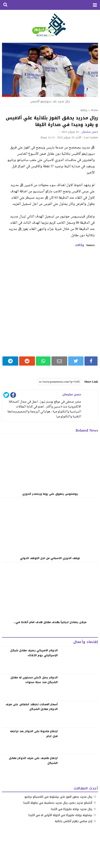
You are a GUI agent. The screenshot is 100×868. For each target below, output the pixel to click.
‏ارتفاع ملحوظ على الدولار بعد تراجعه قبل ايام (34, 734)
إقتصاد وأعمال (86, 642)
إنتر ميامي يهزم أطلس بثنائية (73, 821)
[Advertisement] (50, 302)
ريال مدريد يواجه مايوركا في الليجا (72, 809)
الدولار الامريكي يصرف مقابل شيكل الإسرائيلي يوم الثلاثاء (34, 653)
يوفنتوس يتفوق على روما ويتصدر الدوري (50, 494)
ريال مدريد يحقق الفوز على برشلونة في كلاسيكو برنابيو (58, 797)
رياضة (84, 110)
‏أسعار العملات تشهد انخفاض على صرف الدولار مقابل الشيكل (32, 707)
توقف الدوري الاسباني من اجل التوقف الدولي (50, 558)
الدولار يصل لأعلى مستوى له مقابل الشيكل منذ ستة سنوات (34, 680)
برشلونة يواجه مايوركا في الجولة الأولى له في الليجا (60, 815)
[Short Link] (59, 382)
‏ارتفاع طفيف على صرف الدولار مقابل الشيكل (33, 761)
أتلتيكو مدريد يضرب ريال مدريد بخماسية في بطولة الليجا (58, 803)
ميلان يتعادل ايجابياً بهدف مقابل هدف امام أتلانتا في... (50, 622)
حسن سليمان (90, 132)
